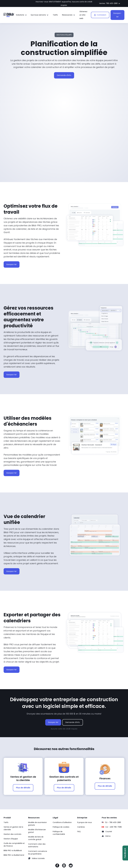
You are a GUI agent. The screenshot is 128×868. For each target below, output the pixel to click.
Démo (108, 836)
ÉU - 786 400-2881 (113, 822)
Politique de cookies (61, 827)
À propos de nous (85, 822)
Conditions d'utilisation (62, 822)
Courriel (109, 832)
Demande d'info (64, 75)
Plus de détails (23, 788)
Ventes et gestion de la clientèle (13, 828)
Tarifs (55, 15)
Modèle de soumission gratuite (37, 824)
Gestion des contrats (12, 834)
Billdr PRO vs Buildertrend (14, 855)
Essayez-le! (117, 15)
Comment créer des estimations (37, 845)
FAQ (79, 832)
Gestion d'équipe (11, 839)
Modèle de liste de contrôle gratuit (36, 838)
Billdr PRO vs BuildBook (13, 850)
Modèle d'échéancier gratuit (37, 831)
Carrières (81, 827)
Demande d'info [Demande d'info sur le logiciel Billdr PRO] (73, 722)
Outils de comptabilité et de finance (14, 845)
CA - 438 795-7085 (114, 827)
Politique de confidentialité (59, 833)
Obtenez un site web (83, 15)
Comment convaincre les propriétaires (38, 853)
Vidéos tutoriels (38, 858)
